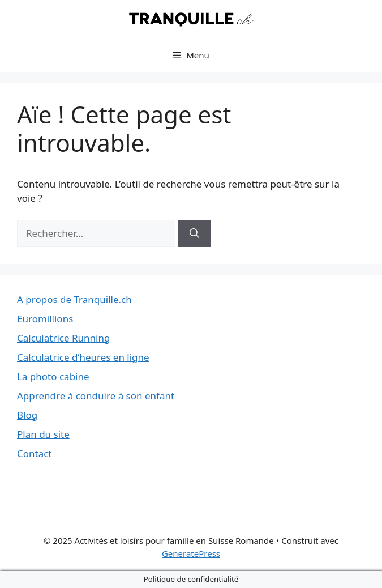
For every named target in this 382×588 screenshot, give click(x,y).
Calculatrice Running (63, 338)
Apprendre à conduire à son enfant (96, 396)
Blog (27, 415)
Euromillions (45, 319)
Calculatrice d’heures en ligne (83, 357)
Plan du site (43, 434)
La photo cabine (53, 376)
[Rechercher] (194, 233)
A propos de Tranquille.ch (74, 299)
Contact (35, 453)
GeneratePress (191, 553)
